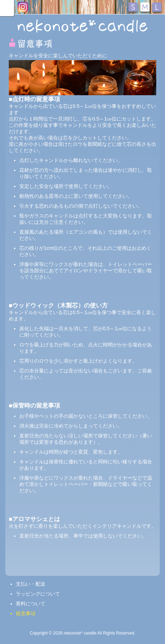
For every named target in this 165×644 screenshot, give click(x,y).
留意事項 (26, 613)
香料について (31, 604)
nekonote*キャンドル (82, 26)
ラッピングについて (38, 594)
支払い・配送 (31, 584)
